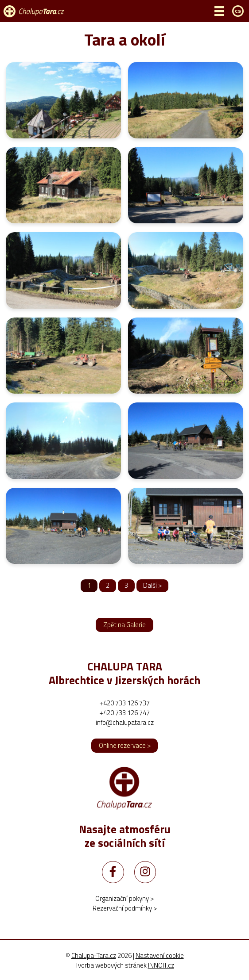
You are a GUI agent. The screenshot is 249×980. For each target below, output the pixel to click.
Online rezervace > (125, 745)
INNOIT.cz (161, 965)
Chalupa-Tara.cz (94, 955)
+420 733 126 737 (124, 703)
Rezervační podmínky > (125, 908)
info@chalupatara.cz (125, 722)
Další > (152, 585)
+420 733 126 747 (124, 713)
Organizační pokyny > (124, 898)
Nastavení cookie (160, 956)
